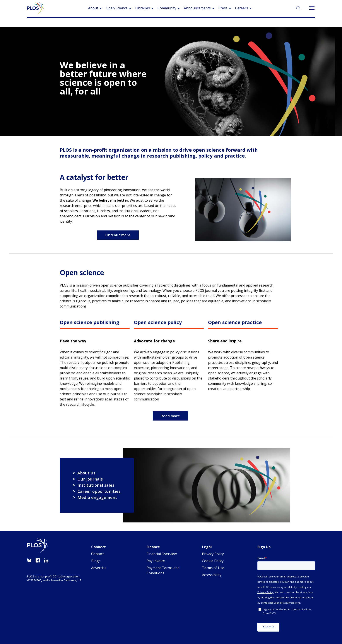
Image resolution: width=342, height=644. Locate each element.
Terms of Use (213, 568)
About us (86, 473)
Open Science (117, 8)
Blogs (96, 561)
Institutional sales (96, 485)
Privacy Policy (213, 554)
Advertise (99, 568)
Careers (242, 8)
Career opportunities (99, 491)
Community (167, 8)
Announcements (197, 8)
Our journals (90, 479)
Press (223, 8)
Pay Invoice (156, 561)
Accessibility (212, 575)
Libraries (143, 8)
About (93, 8)
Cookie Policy (213, 561)
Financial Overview (162, 554)
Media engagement (97, 497)
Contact (97, 554)
